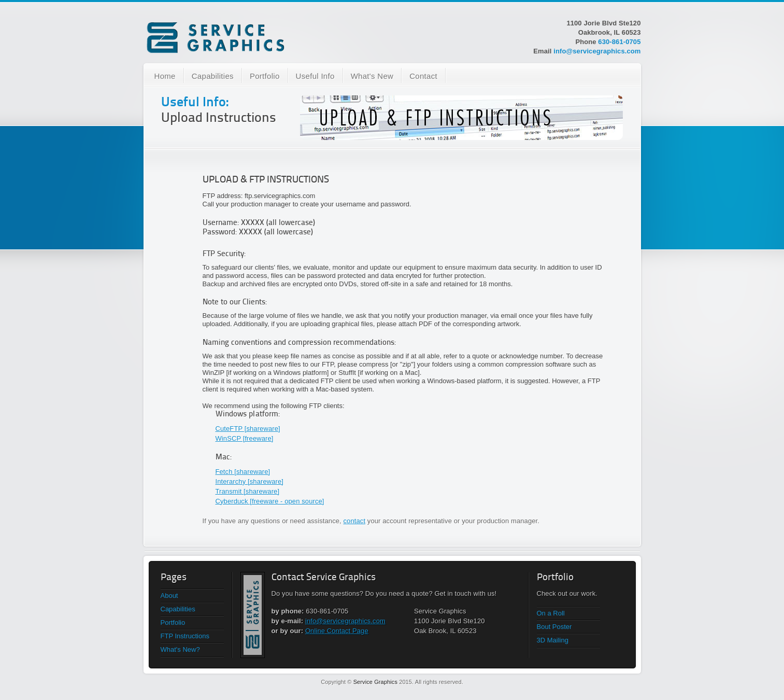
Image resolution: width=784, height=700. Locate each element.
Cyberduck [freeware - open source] (270, 501)
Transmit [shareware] (248, 491)
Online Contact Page (337, 631)
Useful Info (315, 76)
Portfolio (265, 76)
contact (355, 521)
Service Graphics (375, 682)
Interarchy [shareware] (250, 481)
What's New (372, 76)
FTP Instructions (185, 636)
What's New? (180, 649)
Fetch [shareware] (243, 472)
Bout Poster (554, 627)
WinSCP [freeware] (245, 438)
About (169, 596)
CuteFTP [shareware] (248, 429)
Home (165, 76)
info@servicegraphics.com (597, 51)
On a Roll (551, 613)
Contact (423, 76)
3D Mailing (553, 640)
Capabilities (213, 76)
